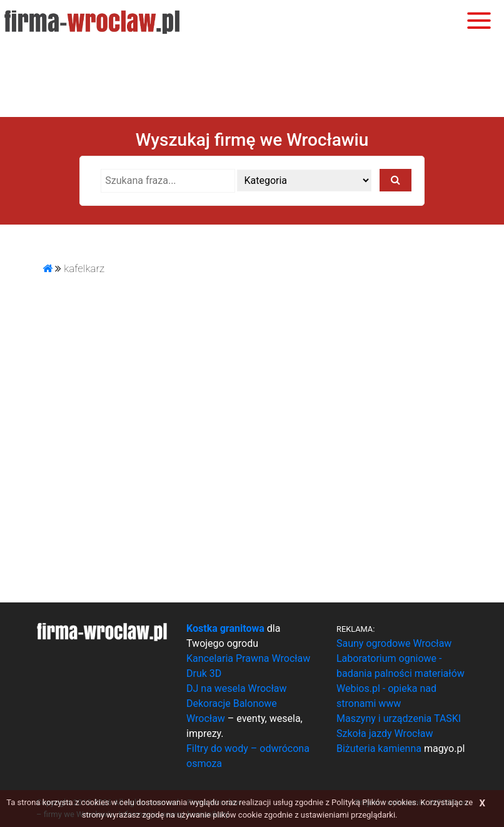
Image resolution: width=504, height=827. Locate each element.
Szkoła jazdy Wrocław (385, 733)
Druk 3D (204, 673)
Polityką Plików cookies (374, 802)
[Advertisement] (252, 78)
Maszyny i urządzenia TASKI (399, 718)
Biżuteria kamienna (379, 748)
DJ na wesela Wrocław (236, 688)
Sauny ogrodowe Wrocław (394, 643)
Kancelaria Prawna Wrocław (248, 658)
